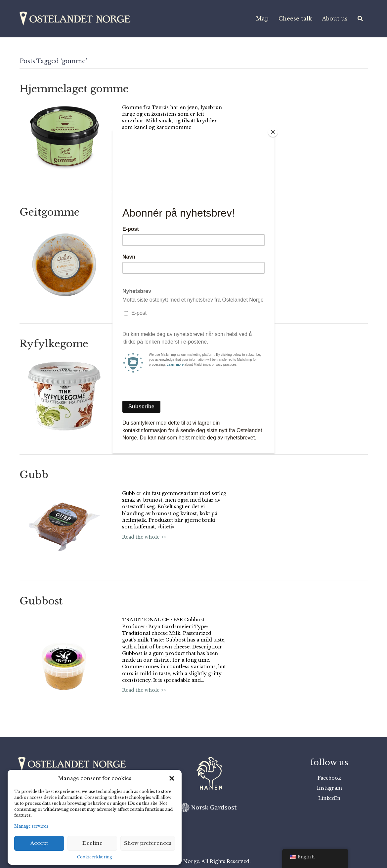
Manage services (31, 826)
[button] (172, 778)
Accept (39, 843)
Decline (92, 843)
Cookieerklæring (95, 857)
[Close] (273, 132)
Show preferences (148, 843)
